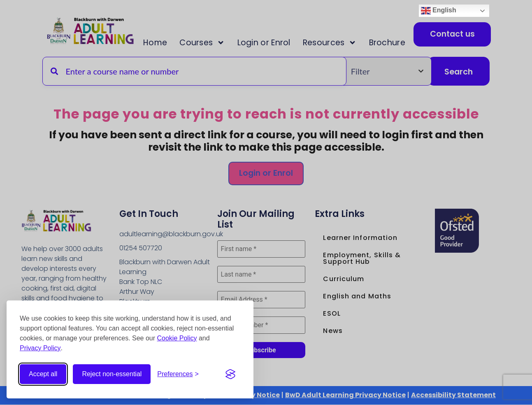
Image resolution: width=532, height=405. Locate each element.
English (439, 11)
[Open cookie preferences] (178, 374)
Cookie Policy (177, 338)
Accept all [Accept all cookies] (43, 374)
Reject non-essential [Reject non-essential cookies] (112, 374)
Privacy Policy (40, 348)
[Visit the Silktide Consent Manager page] (230, 374)
